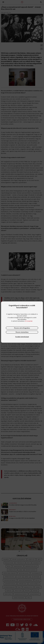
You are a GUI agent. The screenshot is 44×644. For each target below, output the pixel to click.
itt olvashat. (29, 321)
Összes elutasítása (22, 332)
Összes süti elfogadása (22, 328)
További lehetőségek (22, 337)
